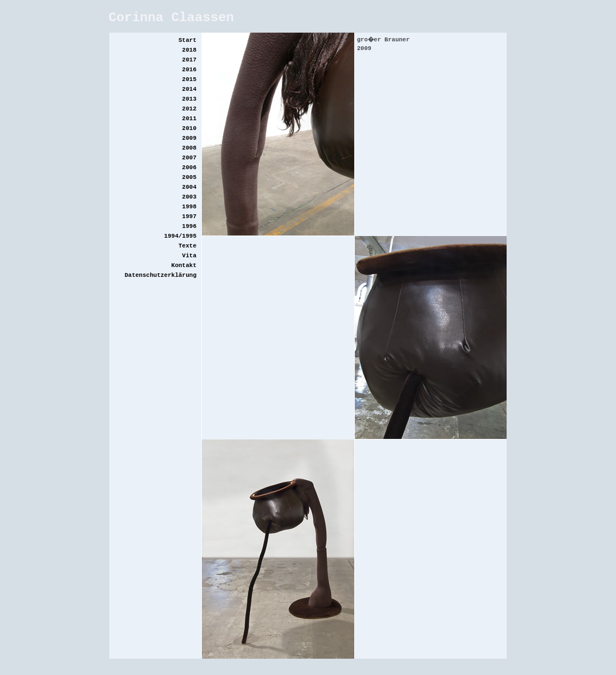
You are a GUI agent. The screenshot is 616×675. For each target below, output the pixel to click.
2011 (189, 119)
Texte (187, 246)
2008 (189, 148)
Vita (189, 256)
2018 (189, 50)
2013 (189, 99)
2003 (189, 197)
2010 (189, 128)
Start (187, 40)
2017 (189, 60)
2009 (189, 138)
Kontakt (184, 265)
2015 (189, 79)
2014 (189, 89)
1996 (189, 226)
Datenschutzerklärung (161, 275)
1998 (189, 207)
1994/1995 (180, 236)
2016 (189, 70)
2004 (189, 187)
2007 (189, 158)
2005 (189, 177)
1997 (189, 216)
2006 (189, 168)
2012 (189, 109)
